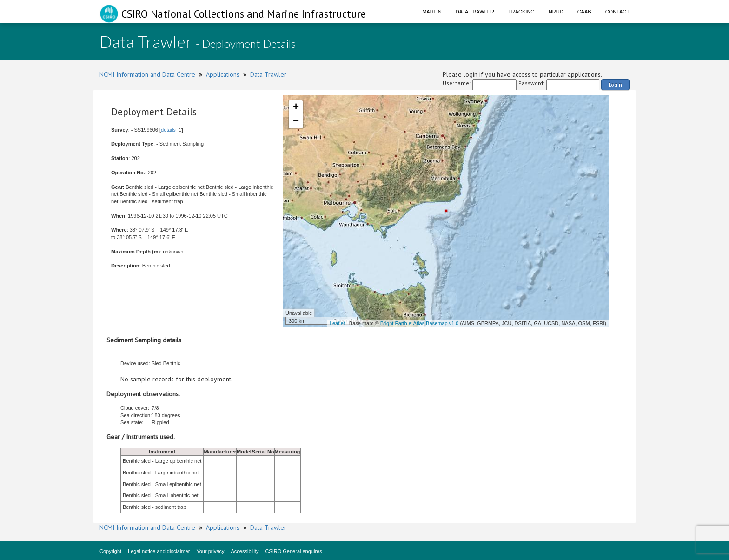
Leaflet (337, 323)
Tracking (521, 12)
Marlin (432, 12)
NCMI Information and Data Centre (147, 74)
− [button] (296, 121)
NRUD (556, 12)
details (168, 130)
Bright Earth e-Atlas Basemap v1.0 (420, 323)
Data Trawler (475, 12)
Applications (223, 74)
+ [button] (296, 107)
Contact (617, 12)
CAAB (584, 12)
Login (615, 84)
